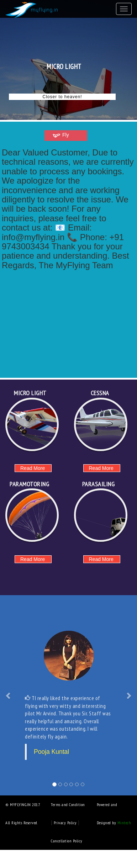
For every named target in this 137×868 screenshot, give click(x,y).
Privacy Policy (66, 823)
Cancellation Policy (67, 841)
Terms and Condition (68, 805)
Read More (33, 468)
